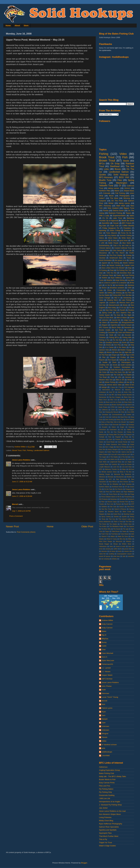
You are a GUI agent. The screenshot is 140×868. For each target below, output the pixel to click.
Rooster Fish (124, 502)
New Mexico (113, 482)
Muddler (129, 477)
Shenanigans (126, 362)
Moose (109, 352)
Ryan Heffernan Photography (111, 824)
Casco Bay (122, 410)
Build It (130, 405)
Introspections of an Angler (110, 802)
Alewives (128, 390)
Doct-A (104, 657)
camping (108, 549)
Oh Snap (115, 163)
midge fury (128, 320)
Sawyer (105, 719)
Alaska (132, 260)
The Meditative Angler (116, 526)
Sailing (121, 360)
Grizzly (108, 345)
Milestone (102, 477)
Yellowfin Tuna (106, 185)
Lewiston (114, 464)
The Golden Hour (126, 524)
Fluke (126, 437)
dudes (132, 318)
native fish (102, 554)
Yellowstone (103, 546)
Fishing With (127, 338)
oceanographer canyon (124, 554)
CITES (113, 407)
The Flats (129, 522)
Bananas (131, 285)
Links (106, 169)
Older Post (87, 526)
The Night (128, 315)
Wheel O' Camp (112, 539)
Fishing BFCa (114, 338)
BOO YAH (124, 177)
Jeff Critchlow (107, 679)
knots (120, 551)
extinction (105, 320)
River (103, 502)
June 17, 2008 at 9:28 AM (22, 496)
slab (124, 556)
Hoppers (102, 452)
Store (26, 26)
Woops (115, 544)
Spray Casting (106, 517)
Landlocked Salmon (42, 450)
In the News (121, 347)
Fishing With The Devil (116, 435)
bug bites (131, 280)
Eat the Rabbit (104, 295)
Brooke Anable (105, 330)
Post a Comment (16, 516)
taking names (124, 203)
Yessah (116, 223)
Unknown (105, 726)
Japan (130, 459)
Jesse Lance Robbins (21, 460)
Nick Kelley (112, 308)
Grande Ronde (123, 442)
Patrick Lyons (107, 708)
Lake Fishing (126, 300)
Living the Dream (126, 464)
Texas (103, 519)
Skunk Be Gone (128, 221)
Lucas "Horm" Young (110, 697)
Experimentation (119, 216)
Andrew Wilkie (107, 620)
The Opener (130, 526)
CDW (129, 288)
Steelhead (115, 166)
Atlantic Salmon (128, 263)
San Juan (113, 507)
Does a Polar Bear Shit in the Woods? (114, 422)
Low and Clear (127, 467)
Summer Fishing (126, 235)
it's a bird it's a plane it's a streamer (114, 283)
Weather (109, 280)
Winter (111, 203)
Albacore (118, 390)
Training (131, 531)
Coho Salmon (117, 251)
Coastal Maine (104, 251)
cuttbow (121, 382)
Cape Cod (114, 226)
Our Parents (119, 489)
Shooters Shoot (113, 512)
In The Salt (124, 457)
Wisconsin (119, 541)
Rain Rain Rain (111, 310)
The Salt (130, 166)
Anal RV (112, 392)
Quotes (102, 175)
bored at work (121, 546)
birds (111, 546)
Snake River (117, 514)
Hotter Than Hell (113, 452)
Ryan (104, 712)
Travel (129, 258)
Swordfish (106, 223)
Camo (113, 410)
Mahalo (115, 350)
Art (108, 395)
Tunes (101, 280)
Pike (104, 357)
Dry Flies (128, 293)
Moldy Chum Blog (106, 821)
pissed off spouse (105, 556)
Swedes (116, 517)
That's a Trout (118, 522)
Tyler (104, 723)
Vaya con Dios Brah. (106, 318)
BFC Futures (104, 328)
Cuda (101, 417)
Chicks (109, 290)
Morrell (15, 504)
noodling (111, 554)
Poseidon (127, 228)
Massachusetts (114, 305)
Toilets (124, 531)
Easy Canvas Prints (107, 783)
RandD (123, 310)
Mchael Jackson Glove (109, 472)
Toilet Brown (116, 531)
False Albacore (112, 233)
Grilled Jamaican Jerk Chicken (116, 444)
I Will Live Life (105, 798)
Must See (118, 352)
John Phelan (107, 686)
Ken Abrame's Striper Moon (110, 814)
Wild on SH (120, 380)
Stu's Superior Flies (124, 313)
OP (126, 487)
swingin (104, 387)
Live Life (129, 251)
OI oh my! (123, 308)
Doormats (116, 425)
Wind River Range (106, 541)
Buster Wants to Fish (107, 779)
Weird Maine (113, 238)
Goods (124, 343)
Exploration (113, 430)
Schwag (129, 255)
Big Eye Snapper (115, 397)
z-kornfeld (106, 756)
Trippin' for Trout (105, 843)
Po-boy (104, 494)
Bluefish (123, 400)
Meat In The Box (126, 472)
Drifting (110, 293)
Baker (104, 631)
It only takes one (112, 459)
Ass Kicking (115, 263)
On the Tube (108, 489)
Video (123, 154)
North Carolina (127, 484)
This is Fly (103, 839)
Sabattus (104, 507)
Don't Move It (106, 425)
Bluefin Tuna (105, 180)
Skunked (102, 258)
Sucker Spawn (104, 315)
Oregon (114, 355)
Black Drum (103, 400)
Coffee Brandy (128, 226)
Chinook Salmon (105, 248)
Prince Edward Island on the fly (111, 497)
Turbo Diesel (124, 534)
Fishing (30, 450)
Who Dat (122, 539)
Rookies (131, 310)
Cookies (129, 415)
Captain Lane (129, 265)
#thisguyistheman (128, 323)
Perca (108, 492)
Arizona (101, 395)
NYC (110, 479)
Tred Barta (115, 534)
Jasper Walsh (107, 675)
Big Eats (103, 226)
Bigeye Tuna (129, 208)
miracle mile (128, 551)
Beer (101, 233)
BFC (113, 395)
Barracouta (103, 397)
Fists (110, 437)
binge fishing (120, 280)
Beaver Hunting (115, 265)
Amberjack (102, 392)
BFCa (102, 163)
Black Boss (128, 397)
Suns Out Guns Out (117, 372)
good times (124, 240)
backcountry (103, 240)
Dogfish (132, 422)
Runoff (126, 504)
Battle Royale (113, 243)
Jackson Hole (104, 350)
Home (8, 26)
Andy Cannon (107, 624)
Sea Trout (130, 360)
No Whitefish (114, 484)
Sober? (102, 198)
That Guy (112, 519)
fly (121, 549)
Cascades (111, 333)
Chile (123, 412)
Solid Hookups (121, 175)
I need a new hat (126, 452)
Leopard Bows (104, 464)
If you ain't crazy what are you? (120, 454)
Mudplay (102, 479)
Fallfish (129, 430)
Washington (122, 183)
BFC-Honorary (106, 177)
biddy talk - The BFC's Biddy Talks (113, 776)
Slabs (109, 514)
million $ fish (129, 385)
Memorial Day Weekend (123, 474)
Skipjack (102, 514)
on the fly (109, 285)
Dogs (130, 268)
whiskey (114, 559)
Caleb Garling (130, 407)
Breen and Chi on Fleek (114, 402)
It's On (105, 218)
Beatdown (128, 230)
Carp (101, 290)
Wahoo (102, 238)
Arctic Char (128, 392)
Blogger (84, 863)
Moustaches (120, 477)
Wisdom (129, 541)
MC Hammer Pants (106, 275)
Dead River (124, 417)
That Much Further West (109, 836)
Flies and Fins (105, 786)
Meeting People (104, 474)
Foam (110, 439)
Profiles (123, 357)
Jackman (122, 459)
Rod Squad (112, 360)
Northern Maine (104, 487)
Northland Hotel (117, 487)
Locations (112, 303)
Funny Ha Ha (126, 233)
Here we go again (126, 449)
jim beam (113, 551)
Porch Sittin (124, 494)
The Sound (117, 529)
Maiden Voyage (126, 350)
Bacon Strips (116, 328)
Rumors (119, 504)
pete (103, 748)
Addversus (103, 767)
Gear (101, 273)
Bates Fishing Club (107, 773)
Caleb (104, 646)
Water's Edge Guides (107, 846)
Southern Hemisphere (122, 367)
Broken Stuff (116, 405)
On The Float (117, 201)
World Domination (105, 260)
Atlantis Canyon (126, 325)
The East (117, 315)
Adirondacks (106, 390)
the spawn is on (121, 260)
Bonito (101, 402)
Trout (112, 377)
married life (116, 320)
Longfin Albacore (104, 467)
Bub (124, 405)
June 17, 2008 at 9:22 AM (22, 482)
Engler (122, 427)
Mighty (101, 352)
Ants (119, 392)
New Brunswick (122, 479)
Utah (133, 534)
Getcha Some (118, 211)
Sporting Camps (129, 514)
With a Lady (104, 216)
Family (101, 432)
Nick (103, 704)
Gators (101, 442)
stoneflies (131, 556)
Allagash (105, 325)
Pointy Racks (113, 494)
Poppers (113, 357)
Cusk (107, 417)
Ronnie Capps (112, 502)
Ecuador (105, 427)
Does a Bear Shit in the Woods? (113, 268)
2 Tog (120, 387)
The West (114, 198)
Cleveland (105, 415)
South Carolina (126, 365)
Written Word (127, 544)
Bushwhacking (104, 245)
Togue (107, 531)
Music (111, 196)
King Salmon (112, 235)
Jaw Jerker (103, 808)
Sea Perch (131, 507)
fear (128, 382)
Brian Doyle (128, 402)
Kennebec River (126, 273)
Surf (130, 372)
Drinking (119, 293)
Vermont (128, 377)
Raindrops (114, 499)
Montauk (111, 477)
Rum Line (110, 504)
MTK (101, 469)
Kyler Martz (103, 462)
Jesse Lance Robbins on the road (112, 811)
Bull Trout (119, 330)
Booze (118, 169)
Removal (122, 499)
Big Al (104, 635)
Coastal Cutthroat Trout (123, 248)
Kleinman (105, 693)
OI (120, 185)
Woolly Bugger (104, 544)
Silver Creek (127, 512)
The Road (103, 377)
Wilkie (130, 539)
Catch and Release (125, 333)
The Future (103, 524)
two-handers (120, 285)
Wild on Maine (122, 318)
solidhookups (107, 752)
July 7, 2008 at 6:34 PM (21, 511)
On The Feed (104, 355)
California (105, 410)
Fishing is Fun (104, 340)
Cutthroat (115, 417)
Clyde (111, 335)
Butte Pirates (103, 407)
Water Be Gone (123, 536)
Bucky (104, 642)
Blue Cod (114, 400)
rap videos (103, 323)
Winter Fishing (110, 382)
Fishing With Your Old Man (122, 295)
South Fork (104, 367)
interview (104, 551)
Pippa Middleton (129, 492)
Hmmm (127, 188)
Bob (130, 400)
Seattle (105, 362)
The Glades (113, 524)
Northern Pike (105, 191)
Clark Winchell (107, 653)
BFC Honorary (105, 206)
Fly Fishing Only (105, 792)
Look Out (116, 467)
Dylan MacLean (108, 660)
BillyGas (105, 639)
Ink (130, 347)
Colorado (107, 193)
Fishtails (102, 437)
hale (133, 549)
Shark (114, 362)
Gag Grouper (127, 439)
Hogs (126, 345)
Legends (102, 303)
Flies (120, 180)
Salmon (129, 278)
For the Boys (118, 340)
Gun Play (117, 345)
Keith (104, 690)
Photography (125, 196)
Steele (126, 161)
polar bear (116, 556)
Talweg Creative (105, 375)
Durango (131, 425)
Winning (127, 198)
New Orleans (124, 482)
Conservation (121, 290)
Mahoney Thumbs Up (112, 469)
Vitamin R (105, 536)
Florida (106, 211)
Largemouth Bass (116, 462)
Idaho (132, 216)
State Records (116, 370)
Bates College (115, 230)
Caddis (120, 407)
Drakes (124, 425)
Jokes (101, 300)
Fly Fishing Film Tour (124, 270)
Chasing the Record (112, 412)
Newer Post (12, 526)
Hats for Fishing (121, 447)
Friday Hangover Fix (111, 228)
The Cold (117, 375)
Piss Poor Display (116, 255)
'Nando (104, 737)
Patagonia (129, 489)
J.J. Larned (106, 668)
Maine (117, 191)
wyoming (103, 230)
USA (120, 377)
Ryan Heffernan (117, 278)
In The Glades (113, 457)
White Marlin (126, 238)
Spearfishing (104, 370)
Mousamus (103, 253)
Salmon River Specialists (109, 827)
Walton (113, 536)
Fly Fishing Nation (106, 789)
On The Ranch (118, 253)
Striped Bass (129, 191)
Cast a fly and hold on (122, 245)
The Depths (127, 375)
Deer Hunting (109, 420)
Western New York (106, 380)
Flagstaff (118, 437)
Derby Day (120, 420)
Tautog (132, 517)
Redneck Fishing (115, 213)
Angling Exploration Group (109, 770)
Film (108, 432)
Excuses (128, 335)
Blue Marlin (127, 243)
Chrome (102, 335)
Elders (114, 427)
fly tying (114, 240)
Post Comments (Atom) (26, 532)
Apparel (104, 263)
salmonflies (114, 323)
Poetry (119, 275)
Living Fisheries (105, 817)
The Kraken (103, 526)
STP (133, 504)
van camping (105, 559)
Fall (122, 430)
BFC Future (127, 223)
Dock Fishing (130, 420)
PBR (121, 355)
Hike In (117, 298)
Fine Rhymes (118, 432)
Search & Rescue (120, 509)
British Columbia (104, 405)
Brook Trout (17, 450)
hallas (104, 741)
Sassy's (122, 507)
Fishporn (129, 435)
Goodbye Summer (112, 343)
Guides (102, 235)
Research (131, 499)
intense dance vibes (114, 385)
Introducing (127, 298)
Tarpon (128, 213)
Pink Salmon (116, 492)
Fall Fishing (120, 193)
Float (112, 270)
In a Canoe (109, 347)
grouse (126, 549)
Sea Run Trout (106, 509)
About (17, 26)
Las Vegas (128, 462)
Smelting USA (104, 365)
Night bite (128, 352)
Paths (101, 492)
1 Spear (113, 387)
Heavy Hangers (113, 449)
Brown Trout (107, 161)
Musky (125, 305)
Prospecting (128, 497)
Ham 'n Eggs (109, 447)
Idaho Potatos (103, 454)
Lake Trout (117, 218)
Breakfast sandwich (117, 288)
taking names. (114, 188)
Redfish (105, 278)
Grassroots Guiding (107, 795)
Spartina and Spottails (108, 830)
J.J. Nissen (106, 672)
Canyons (103, 201)
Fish (24, 450)
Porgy (132, 494)
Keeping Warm (112, 300)
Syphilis (124, 517)
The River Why (106, 529)
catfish (115, 549)
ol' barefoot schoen (109, 745)
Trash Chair (105, 534)
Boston (104, 288)
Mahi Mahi (121, 206)
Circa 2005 (131, 412)
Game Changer (105, 298)
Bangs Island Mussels (125, 395)
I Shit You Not (111, 273)
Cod (119, 335)
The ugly (126, 529)
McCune (131, 469)
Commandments (117, 415)
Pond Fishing (129, 275)
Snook (115, 365)
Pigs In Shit (130, 355)
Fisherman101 (107, 664)
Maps (124, 469)
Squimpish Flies (105, 833)
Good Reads (111, 442)
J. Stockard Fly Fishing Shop (110, 805)
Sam (104, 715)
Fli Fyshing (103, 270)
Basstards (128, 328)
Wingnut (105, 734)
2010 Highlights (129, 387)
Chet (104, 650)
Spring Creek (107, 313)
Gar (127, 340)
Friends (118, 439)
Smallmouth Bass (116, 258)
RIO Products (103, 499)
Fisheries (102, 338)
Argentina (114, 325)
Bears (104, 265)
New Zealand (113, 208)
